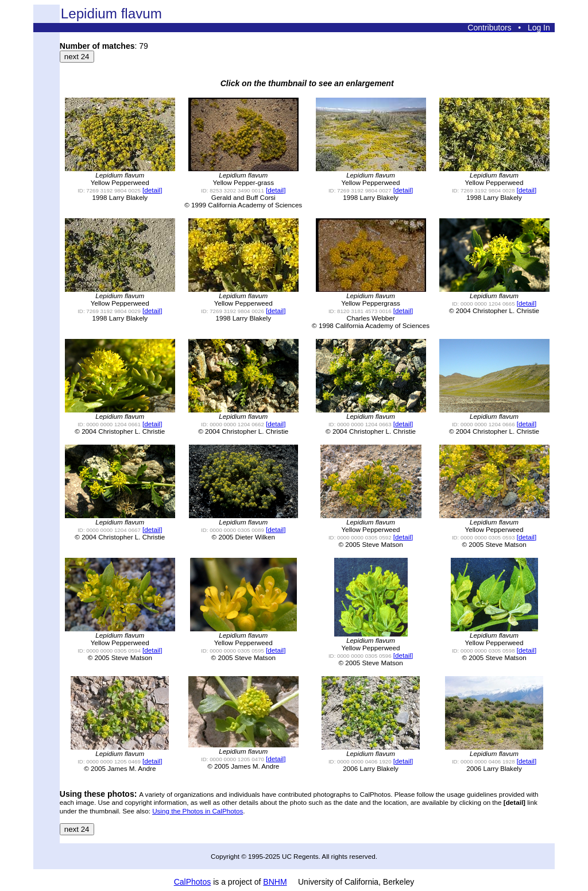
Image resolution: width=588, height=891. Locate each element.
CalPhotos (193, 882)
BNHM (275, 882)
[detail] (152, 190)
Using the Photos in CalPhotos (198, 811)
